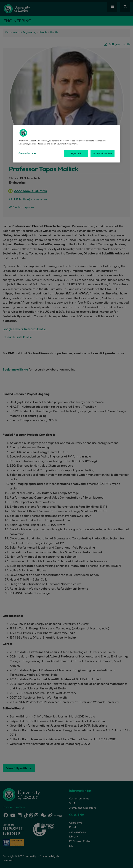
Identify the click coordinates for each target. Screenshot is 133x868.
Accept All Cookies (102, 153)
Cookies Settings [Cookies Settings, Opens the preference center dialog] (27, 153)
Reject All (76, 153)
